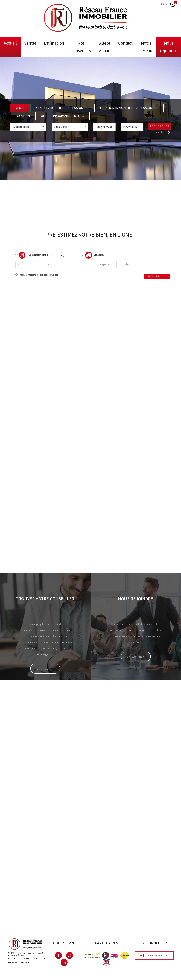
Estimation (54, 43)
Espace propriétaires (154, 956)
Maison (94, 255)
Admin (29, 962)
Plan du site (14, 958)
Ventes (30, 43)
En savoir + (45, 669)
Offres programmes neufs (63, 116)
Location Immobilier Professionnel (129, 108)
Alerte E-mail (105, 47)
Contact (125, 43)
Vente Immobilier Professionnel (63, 108)
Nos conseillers (81, 47)
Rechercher (160, 126)
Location (23, 116)
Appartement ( (32, 255)
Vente (20, 108)
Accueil (10, 43)
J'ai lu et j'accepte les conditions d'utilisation (40, 275)
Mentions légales (31, 958)
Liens (22, 962)
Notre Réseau (146, 47)
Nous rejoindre (169, 47)
